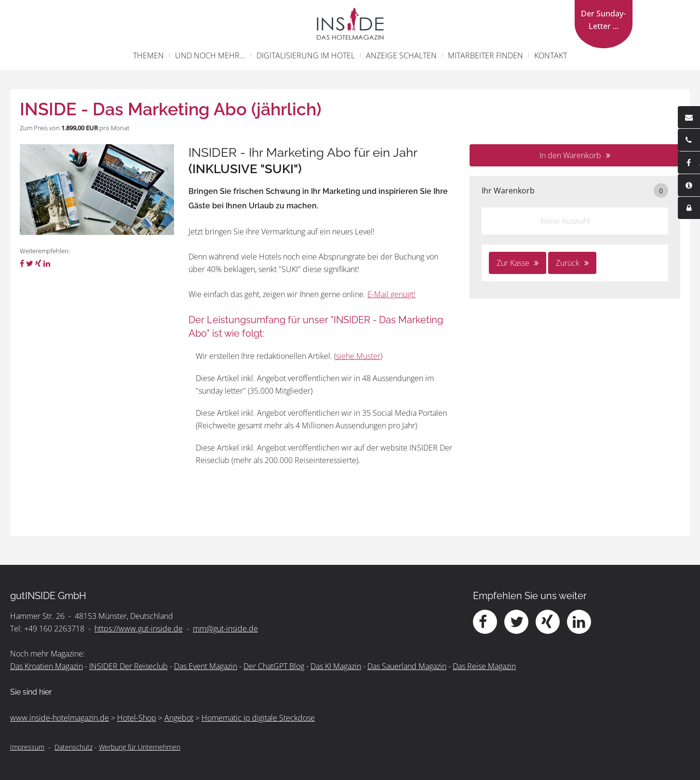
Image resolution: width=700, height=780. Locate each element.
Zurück (568, 263)
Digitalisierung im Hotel (306, 55)
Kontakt (551, 55)
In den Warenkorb (570, 155)
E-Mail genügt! (391, 294)
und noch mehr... (210, 55)
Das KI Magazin (336, 666)
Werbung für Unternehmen (140, 747)
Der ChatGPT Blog (274, 666)
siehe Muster (358, 356)
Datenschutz (74, 747)
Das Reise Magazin (484, 666)
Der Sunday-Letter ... (603, 20)
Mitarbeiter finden (485, 55)
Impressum (27, 747)
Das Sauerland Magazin (407, 666)
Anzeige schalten (401, 55)
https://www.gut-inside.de (139, 629)
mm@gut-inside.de (225, 629)
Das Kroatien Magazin (47, 666)
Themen (148, 55)
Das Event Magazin (206, 666)
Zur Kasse (513, 263)
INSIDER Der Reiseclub (128, 666)
